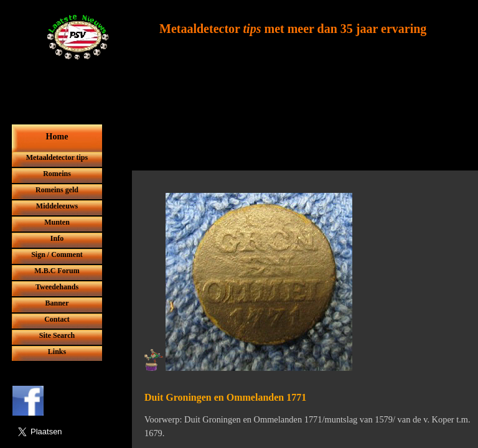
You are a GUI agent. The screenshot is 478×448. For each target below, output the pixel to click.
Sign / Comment (57, 254)
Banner (57, 303)
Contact (57, 319)
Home (57, 137)
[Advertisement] (298, 141)
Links (57, 352)
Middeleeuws (57, 206)
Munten (57, 222)
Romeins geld (57, 190)
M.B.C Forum (57, 271)
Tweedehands (57, 287)
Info (57, 238)
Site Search (57, 335)
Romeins (57, 174)
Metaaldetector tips (57, 157)
